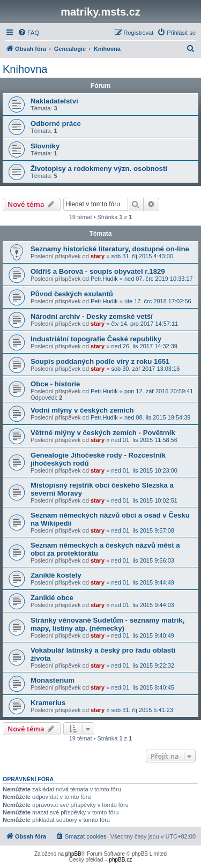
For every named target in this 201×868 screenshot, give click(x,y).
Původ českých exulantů (72, 294)
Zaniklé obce (52, 598)
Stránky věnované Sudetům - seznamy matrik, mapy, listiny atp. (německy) (107, 624)
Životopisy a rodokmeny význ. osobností (99, 169)
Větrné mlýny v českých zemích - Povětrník (103, 433)
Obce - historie (55, 384)
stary (98, 256)
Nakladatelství (54, 101)
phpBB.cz (120, 860)
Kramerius (48, 703)
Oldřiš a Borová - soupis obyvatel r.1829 (98, 271)
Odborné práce (56, 124)
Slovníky (45, 146)
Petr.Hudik (104, 279)
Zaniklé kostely (56, 575)
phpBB (73, 854)
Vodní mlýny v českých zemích (82, 410)
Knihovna (25, 69)
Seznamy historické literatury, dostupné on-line (110, 249)
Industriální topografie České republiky (96, 339)
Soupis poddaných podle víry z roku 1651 (100, 361)
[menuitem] (28, 33)
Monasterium (53, 680)
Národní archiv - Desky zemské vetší (92, 316)
